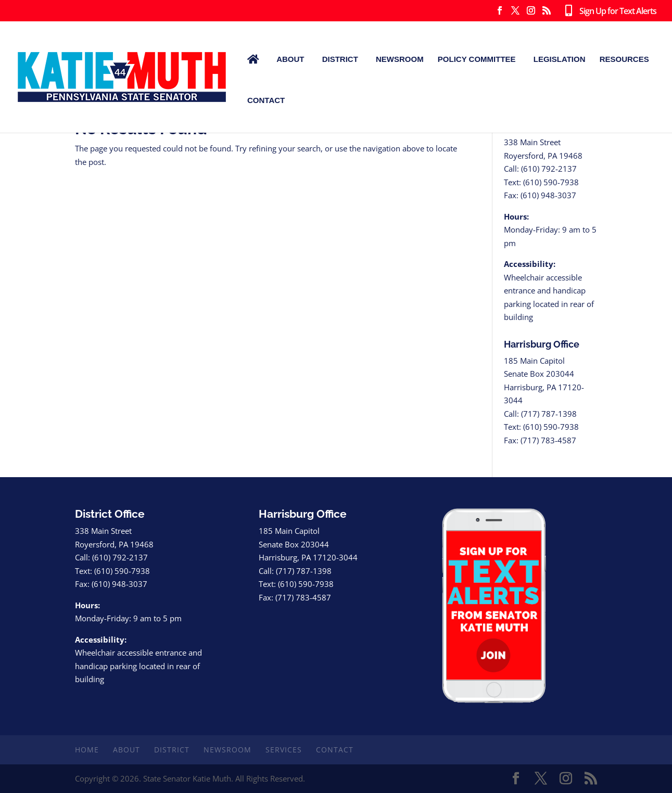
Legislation (560, 59)
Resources (624, 59)
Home (87, 750)
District (340, 59)
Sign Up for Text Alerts (608, 11)
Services (284, 750)
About (290, 59)
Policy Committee (477, 59)
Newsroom (400, 59)
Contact (266, 100)
